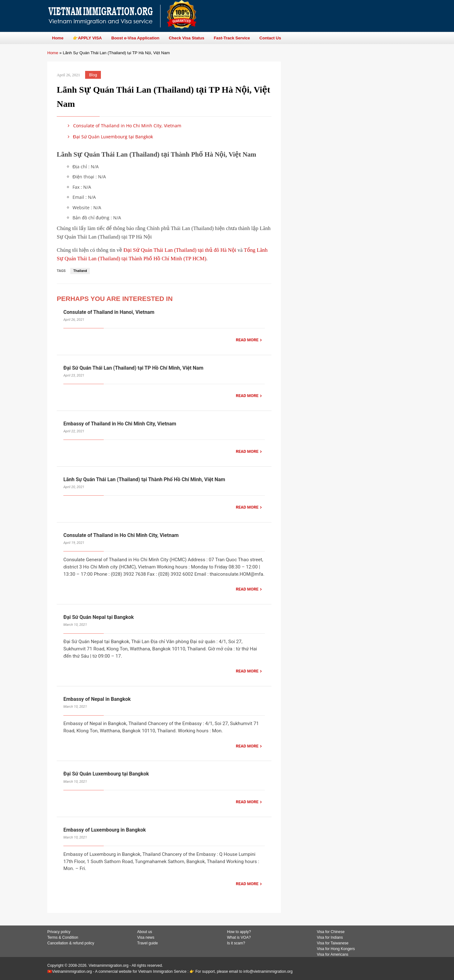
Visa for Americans (333, 954)
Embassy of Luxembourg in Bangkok (105, 830)
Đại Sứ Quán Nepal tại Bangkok (99, 617)
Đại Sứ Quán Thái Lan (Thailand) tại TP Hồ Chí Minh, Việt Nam (133, 368)
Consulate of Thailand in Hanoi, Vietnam (109, 312)
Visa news (146, 937)
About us (145, 932)
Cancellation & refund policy (71, 943)
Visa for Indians (330, 937)
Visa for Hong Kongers (336, 949)
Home (53, 53)
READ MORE (247, 340)
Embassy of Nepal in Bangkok (97, 699)
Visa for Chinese (331, 932)
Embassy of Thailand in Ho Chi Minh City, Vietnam (120, 424)
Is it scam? (236, 943)
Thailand (80, 271)
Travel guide (148, 943)
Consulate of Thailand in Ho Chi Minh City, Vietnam (123, 126)
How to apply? (239, 932)
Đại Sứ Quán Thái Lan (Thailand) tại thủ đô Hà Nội (180, 250)
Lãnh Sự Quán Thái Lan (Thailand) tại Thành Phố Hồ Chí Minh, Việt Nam (144, 479)
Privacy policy (59, 932)
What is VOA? (239, 937)
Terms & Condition (63, 937)
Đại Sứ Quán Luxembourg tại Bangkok (109, 137)
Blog (93, 75)
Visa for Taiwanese (333, 943)
